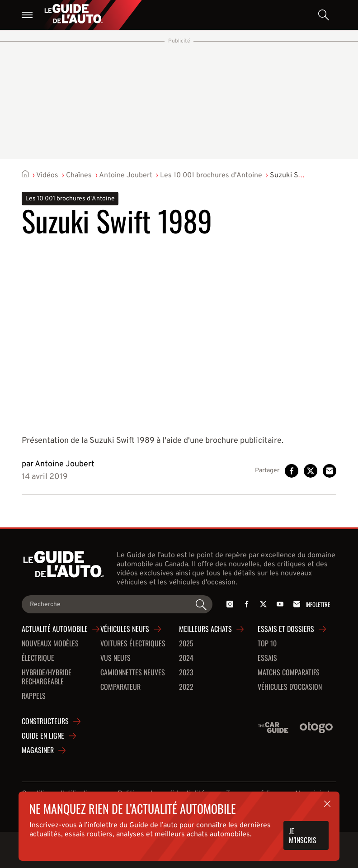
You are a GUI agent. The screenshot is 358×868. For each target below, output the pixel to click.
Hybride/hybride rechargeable (47, 677)
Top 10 (267, 644)
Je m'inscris (303, 835)
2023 (186, 673)
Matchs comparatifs (289, 673)
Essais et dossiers (286, 629)
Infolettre (310, 604)
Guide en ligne (43, 736)
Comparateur (120, 687)
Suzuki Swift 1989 (299, 175)
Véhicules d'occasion (290, 687)
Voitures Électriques (133, 644)
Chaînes (79, 175)
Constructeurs (45, 721)
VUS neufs (115, 658)
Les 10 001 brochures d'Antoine (211, 175)
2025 (186, 644)
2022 (186, 687)
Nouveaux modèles (50, 644)
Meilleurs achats (205, 629)
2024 (186, 658)
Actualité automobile (55, 629)
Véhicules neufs (125, 629)
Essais (267, 658)
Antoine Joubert (126, 175)
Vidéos (47, 175)
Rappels (34, 696)
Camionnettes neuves (133, 673)
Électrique (38, 658)
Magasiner (38, 750)
